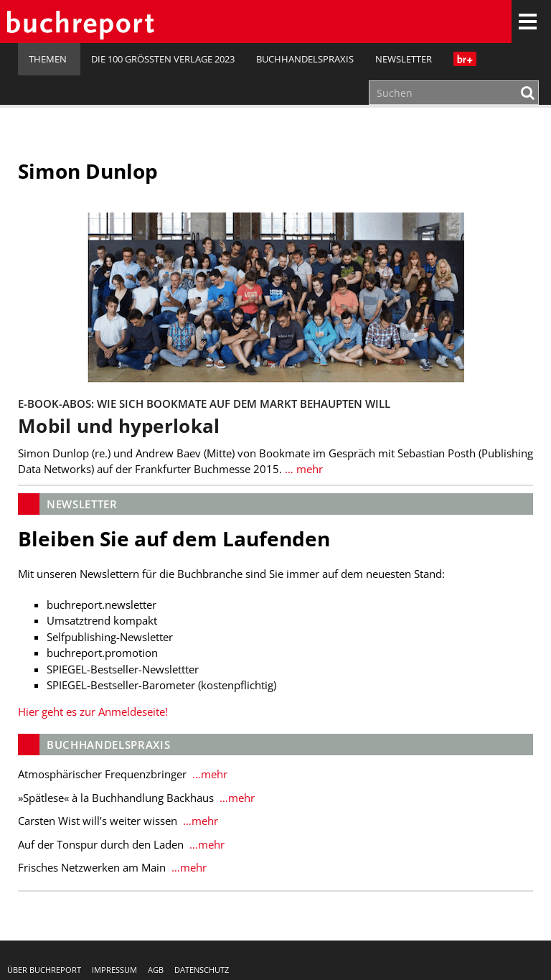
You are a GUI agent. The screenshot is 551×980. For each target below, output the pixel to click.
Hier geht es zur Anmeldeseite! (93, 711)
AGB (156, 970)
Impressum (114, 970)
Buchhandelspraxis (305, 59)
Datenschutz (202, 970)
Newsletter (404, 59)
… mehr (302, 469)
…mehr (208, 774)
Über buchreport (44, 970)
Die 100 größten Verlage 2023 (163, 59)
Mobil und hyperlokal (119, 426)
